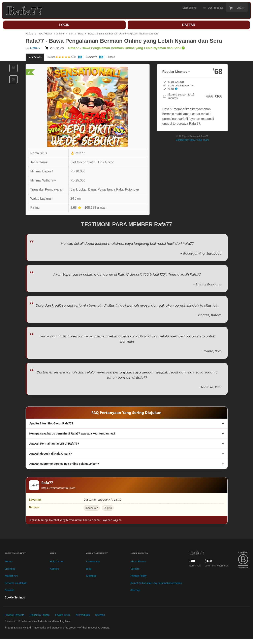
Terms (9, 562)
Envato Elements (14, 615)
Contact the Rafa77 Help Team (192, 140)
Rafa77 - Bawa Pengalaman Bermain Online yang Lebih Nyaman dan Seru (118, 34)
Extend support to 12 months (195, 96)
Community (93, 562)
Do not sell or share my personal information (156, 583)
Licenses (10, 569)
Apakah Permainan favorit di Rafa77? (54, 444)
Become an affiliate (16, 583)
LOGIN (64, 25)
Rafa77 (29, 34)
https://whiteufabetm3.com (58, 488)
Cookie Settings (15, 597)
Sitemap (135, 590)
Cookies (10, 590)
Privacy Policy (138, 576)
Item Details (35, 57)
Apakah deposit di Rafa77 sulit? (51, 454)
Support (111, 57)
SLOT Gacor (45, 34)
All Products (83, 615)
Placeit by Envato (40, 615)
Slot (71, 34)
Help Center (57, 562)
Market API (11, 576)
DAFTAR (189, 25)
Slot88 (60, 34)
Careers (135, 569)
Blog (89, 569)
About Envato (138, 562)
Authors (55, 569)
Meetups (91, 576)
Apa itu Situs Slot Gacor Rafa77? (51, 423)
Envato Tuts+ (63, 615)
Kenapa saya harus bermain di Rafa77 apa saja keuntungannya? (72, 433)
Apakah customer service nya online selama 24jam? (64, 464)
